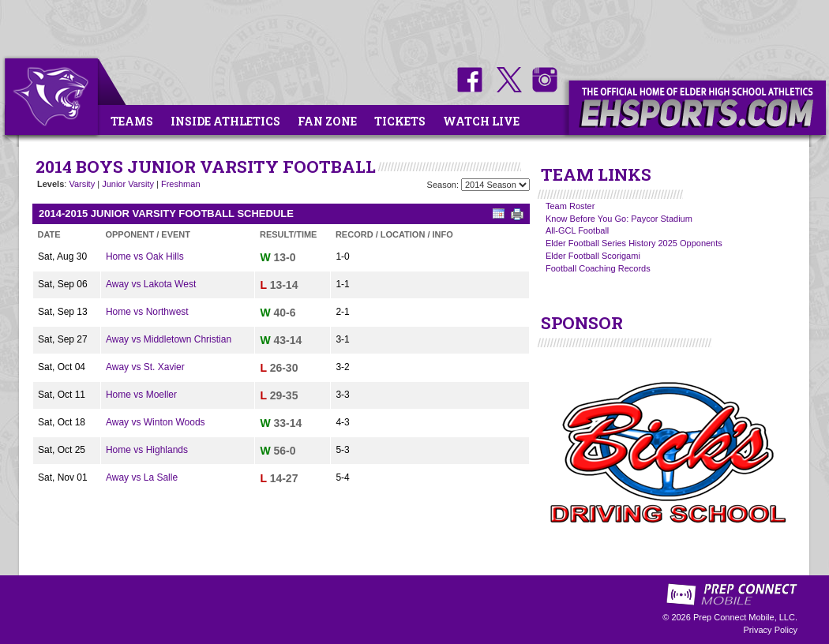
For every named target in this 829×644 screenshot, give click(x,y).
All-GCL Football (577, 230)
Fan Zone (327, 121)
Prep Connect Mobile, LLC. (745, 617)
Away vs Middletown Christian (169, 339)
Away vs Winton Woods (156, 422)
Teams (132, 121)
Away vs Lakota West (151, 284)
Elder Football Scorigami (593, 256)
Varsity (82, 184)
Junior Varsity (128, 184)
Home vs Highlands (147, 450)
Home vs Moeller (141, 395)
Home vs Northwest (147, 312)
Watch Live (481, 121)
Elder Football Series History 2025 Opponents (634, 243)
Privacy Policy (771, 630)
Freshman (181, 184)
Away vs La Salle (142, 477)
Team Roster (570, 206)
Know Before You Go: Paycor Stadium (619, 219)
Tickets (400, 121)
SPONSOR (582, 323)
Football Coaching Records (598, 268)
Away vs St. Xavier (145, 367)
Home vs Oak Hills (145, 256)
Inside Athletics (225, 121)
